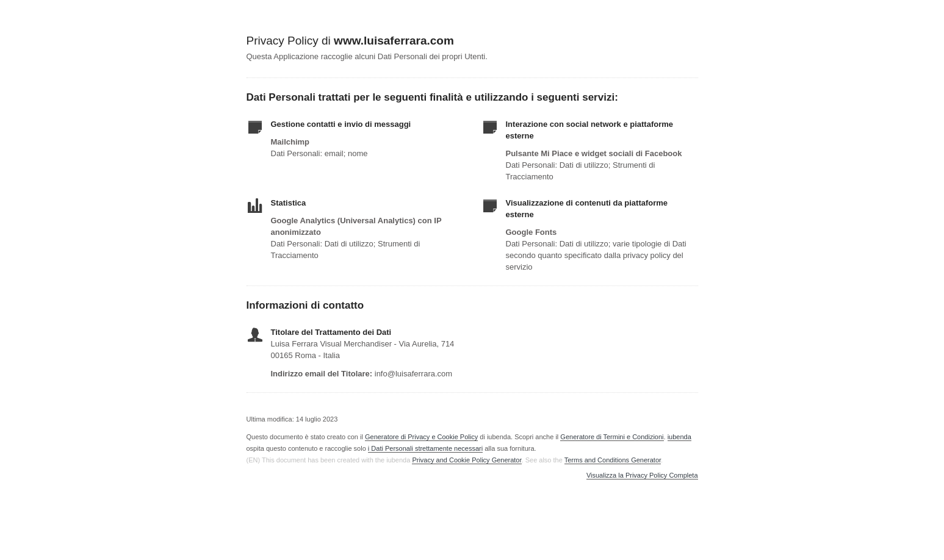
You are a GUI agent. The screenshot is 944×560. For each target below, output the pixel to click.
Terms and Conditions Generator (613, 460)
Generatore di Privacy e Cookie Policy (421, 437)
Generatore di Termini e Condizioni (612, 437)
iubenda (679, 437)
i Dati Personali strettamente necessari (425, 448)
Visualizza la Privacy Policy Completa (642, 476)
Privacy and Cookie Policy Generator (467, 460)
